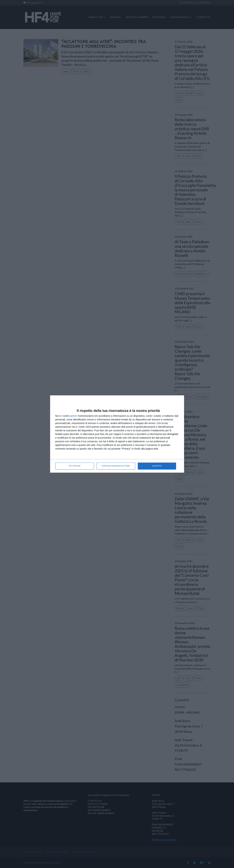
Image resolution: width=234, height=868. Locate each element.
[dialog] (117, 434)
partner (73, 416)
